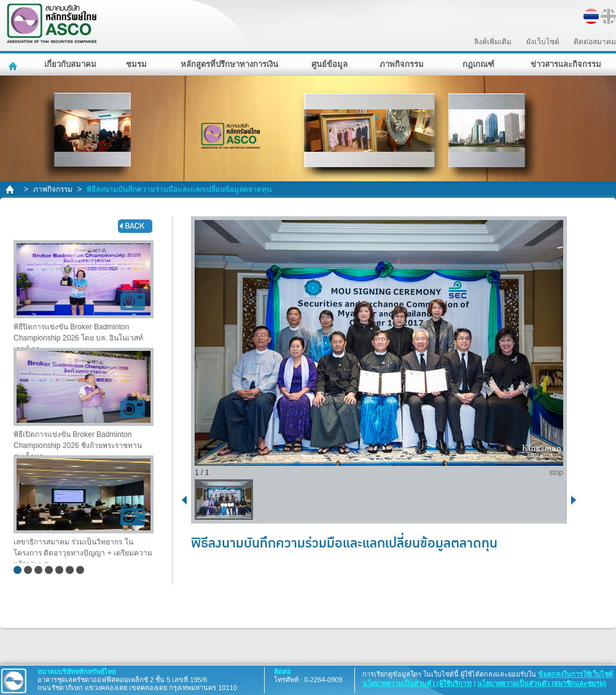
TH (591, 16)
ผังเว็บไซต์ (543, 42)
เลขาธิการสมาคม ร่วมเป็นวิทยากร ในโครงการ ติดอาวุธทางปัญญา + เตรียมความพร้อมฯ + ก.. (84, 509)
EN (608, 16)
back (135, 226)
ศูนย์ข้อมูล (329, 64)
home (11, 190)
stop (556, 473)
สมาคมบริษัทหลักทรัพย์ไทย (84, 24)
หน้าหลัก (14, 65)
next (576, 499)
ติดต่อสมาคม (595, 42)
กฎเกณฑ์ (478, 64)
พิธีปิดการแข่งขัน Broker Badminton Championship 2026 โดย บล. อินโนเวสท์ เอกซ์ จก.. (84, 294)
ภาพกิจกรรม (402, 64)
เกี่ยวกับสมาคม (70, 64)
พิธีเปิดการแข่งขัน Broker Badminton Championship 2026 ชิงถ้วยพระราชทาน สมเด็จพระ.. (84, 402)
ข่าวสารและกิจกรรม (566, 64)
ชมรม (136, 64)
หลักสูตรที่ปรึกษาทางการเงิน (229, 64)
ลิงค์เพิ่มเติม (493, 42)
